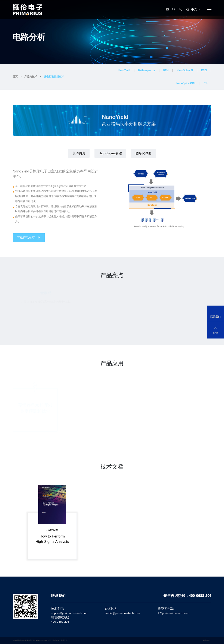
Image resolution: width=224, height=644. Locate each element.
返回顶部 (207, 640)
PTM (166, 70)
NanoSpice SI (185, 70)
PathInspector (147, 70)
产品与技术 (31, 77)
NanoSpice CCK (186, 83)
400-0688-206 (60, 622)
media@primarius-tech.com (122, 613)
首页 (15, 77)
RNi (206, 83)
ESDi (204, 70)
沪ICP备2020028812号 (42, 640)
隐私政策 (56, 640)
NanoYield (124, 70)
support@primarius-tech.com (70, 613)
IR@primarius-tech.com (173, 613)
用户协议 (64, 640)
